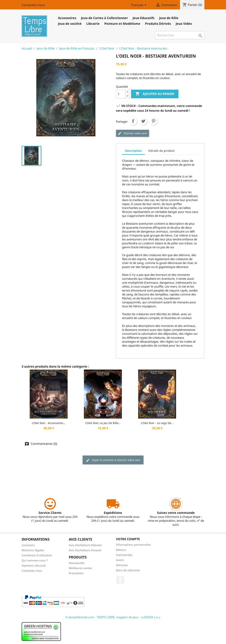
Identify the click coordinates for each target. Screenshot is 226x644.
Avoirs (120, 560)
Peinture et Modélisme (122, 24)
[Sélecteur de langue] (139, 5)
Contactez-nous (33, 5)
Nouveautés (77, 563)
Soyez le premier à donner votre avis (113, 460)
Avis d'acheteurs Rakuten (85, 545)
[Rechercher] (180, 35)
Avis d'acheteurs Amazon (85, 550)
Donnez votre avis (132, 133)
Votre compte (128, 539)
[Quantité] (121, 94)
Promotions (76, 573)
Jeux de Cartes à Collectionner (104, 18)
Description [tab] (133, 151)
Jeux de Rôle (169, 18)
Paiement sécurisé (34, 565)
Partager (133, 121)
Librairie (93, 24)
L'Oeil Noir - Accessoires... (49, 423)
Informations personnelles (133, 545)
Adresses (122, 565)
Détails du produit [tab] (162, 151)
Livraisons (28, 545)
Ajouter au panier (155, 94)
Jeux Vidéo (184, 24)
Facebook (120, 580)
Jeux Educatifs (144, 18)
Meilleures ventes (80, 568)
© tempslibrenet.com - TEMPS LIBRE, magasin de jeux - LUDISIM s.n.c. (113, 617)
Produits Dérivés (158, 24)
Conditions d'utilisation (37, 555)
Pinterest (153, 121)
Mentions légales (33, 550)
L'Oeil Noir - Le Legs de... (157, 423)
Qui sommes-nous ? (35, 560)
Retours (121, 550)
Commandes (124, 555)
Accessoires (67, 18)
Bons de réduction (128, 570)
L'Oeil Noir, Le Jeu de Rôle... (103, 423)
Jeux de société (70, 24)
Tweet (143, 121)
